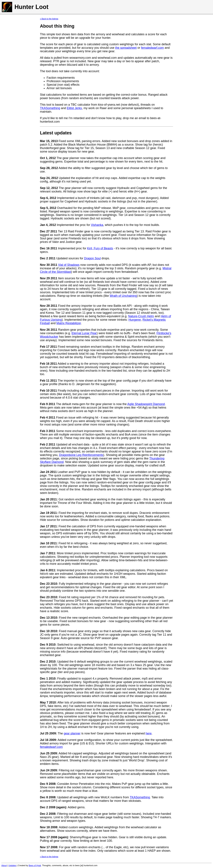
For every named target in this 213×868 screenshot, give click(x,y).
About (4, 866)
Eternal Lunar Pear (84, 333)
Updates (12, 866)
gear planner (72, 733)
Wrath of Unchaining (123, 296)
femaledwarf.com (152, 48)
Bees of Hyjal (35, 866)
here (149, 733)
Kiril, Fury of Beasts (100, 248)
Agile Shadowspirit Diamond (146, 404)
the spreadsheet (126, 48)
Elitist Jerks (74, 108)
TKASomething (50, 108)
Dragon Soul (92, 258)
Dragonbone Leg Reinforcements (81, 455)
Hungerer (135, 320)
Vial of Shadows (69, 265)
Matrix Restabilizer (69, 323)
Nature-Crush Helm (141, 316)
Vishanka (97, 225)
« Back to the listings (49, 19)
